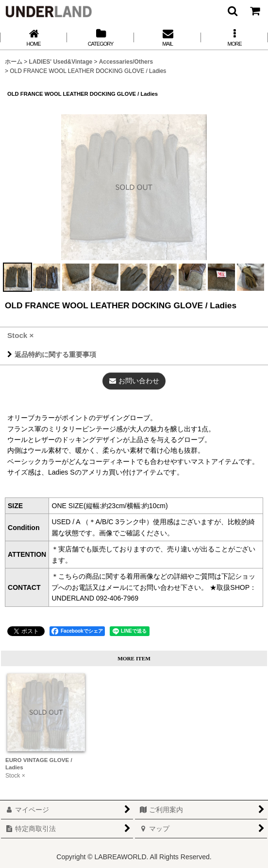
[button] (232, 11)
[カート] (254, 11)
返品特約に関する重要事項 (52, 354)
